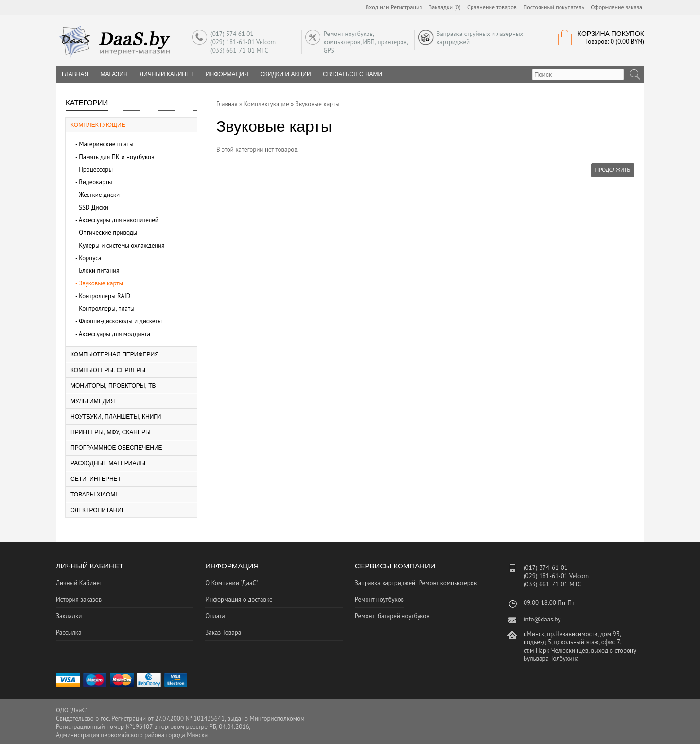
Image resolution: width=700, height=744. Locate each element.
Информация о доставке (239, 599)
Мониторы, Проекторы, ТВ (113, 386)
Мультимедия (93, 401)
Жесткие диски (99, 195)
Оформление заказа (616, 7)
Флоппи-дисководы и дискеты (120, 321)
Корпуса (90, 258)
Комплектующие (98, 125)
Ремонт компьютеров (448, 583)
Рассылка (69, 632)
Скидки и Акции (285, 74)
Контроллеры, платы (107, 309)
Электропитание (98, 510)
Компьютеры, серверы (108, 370)
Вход (372, 7)
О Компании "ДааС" (232, 583)
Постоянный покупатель (554, 7)
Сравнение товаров (492, 7)
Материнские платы (106, 144)
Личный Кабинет (166, 74)
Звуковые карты (101, 283)
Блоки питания (99, 271)
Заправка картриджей (385, 583)
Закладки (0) (445, 7)
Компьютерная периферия (115, 354)
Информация (227, 74)
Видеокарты (95, 182)
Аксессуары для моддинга (114, 334)
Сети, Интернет (96, 479)
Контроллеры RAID (105, 296)
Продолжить (613, 170)
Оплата (215, 616)
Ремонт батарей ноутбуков (392, 616)
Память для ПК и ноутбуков (116, 157)
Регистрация (407, 7)
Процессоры (96, 169)
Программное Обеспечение (116, 448)
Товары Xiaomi (94, 495)
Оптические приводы (108, 233)
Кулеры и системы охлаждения (122, 245)
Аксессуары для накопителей (119, 220)
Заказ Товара (223, 632)
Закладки (69, 616)
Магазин (114, 74)
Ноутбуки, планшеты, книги (116, 417)
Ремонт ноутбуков (379, 599)
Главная (227, 104)
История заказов (79, 599)
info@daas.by (542, 619)
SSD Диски (94, 207)
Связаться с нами (352, 74)
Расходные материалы (108, 463)
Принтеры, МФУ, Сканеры (111, 432)
